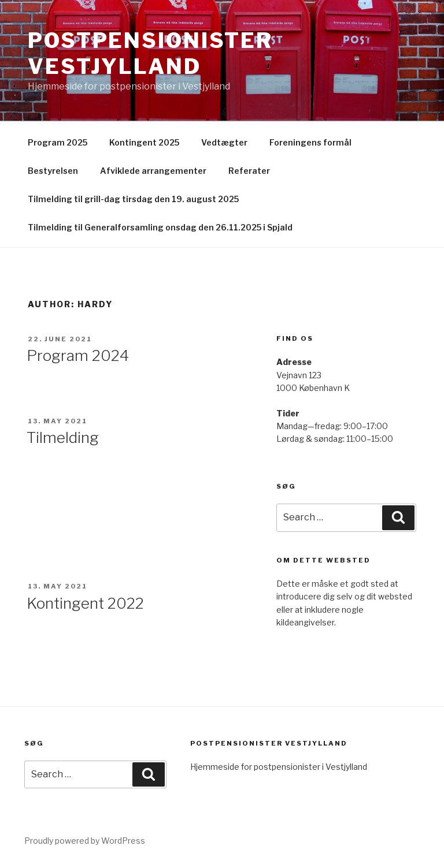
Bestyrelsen (53, 171)
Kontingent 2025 (144, 142)
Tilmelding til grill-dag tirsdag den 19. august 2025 (133, 199)
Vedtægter (224, 142)
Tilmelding (63, 437)
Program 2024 (78, 355)
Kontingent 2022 (85, 603)
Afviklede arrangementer (153, 171)
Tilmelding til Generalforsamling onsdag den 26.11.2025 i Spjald (160, 227)
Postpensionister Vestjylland (150, 53)
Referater (249, 171)
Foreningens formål (310, 142)
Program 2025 (58, 142)
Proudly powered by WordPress (85, 841)
